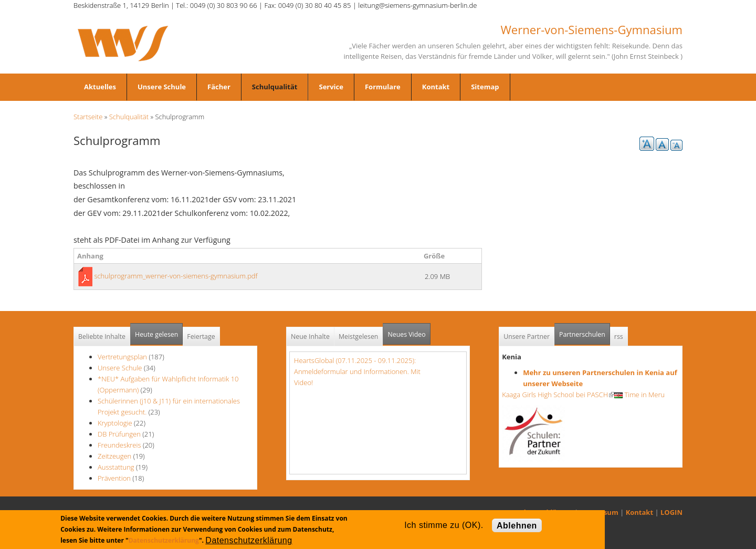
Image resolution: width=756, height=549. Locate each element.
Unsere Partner (527, 336)
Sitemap (485, 87)
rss (619, 336)
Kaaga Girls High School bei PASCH (558, 395)
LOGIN (671, 512)
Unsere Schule (162, 87)
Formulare (383, 87)
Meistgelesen (359, 336)
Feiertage (201, 336)
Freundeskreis (119, 445)
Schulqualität (275, 87)
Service (331, 87)
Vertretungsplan (122, 357)
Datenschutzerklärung (164, 540)
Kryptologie (115, 423)
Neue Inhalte (310, 336)
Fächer (219, 87)
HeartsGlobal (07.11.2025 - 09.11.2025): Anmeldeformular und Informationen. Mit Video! (357, 371)
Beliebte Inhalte (102, 336)
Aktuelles (100, 87)
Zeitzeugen (114, 456)
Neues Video (406, 334)
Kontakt (436, 87)
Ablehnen (517, 526)
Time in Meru (639, 395)
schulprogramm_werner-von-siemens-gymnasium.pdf (176, 276)
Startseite (88, 117)
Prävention (114, 478)
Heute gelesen (156, 334)
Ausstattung (116, 467)
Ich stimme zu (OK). (444, 525)
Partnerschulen (585, 331)
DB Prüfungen (119, 434)
